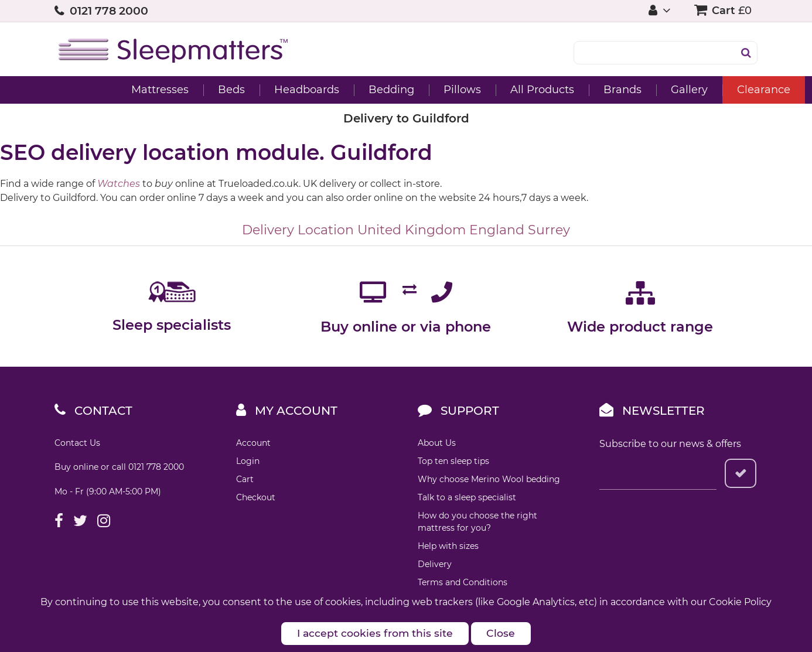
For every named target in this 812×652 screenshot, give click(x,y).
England (497, 230)
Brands (568, 90)
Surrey (549, 230)
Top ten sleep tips (453, 461)
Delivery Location (298, 230)
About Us (437, 443)
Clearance (709, 90)
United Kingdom (412, 230)
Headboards (252, 90)
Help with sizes (448, 546)
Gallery (635, 90)
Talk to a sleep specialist (467, 497)
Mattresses (105, 90)
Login (248, 461)
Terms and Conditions (463, 582)
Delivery (435, 564)
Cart (245, 479)
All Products (488, 90)
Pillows (408, 90)
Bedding (337, 90)
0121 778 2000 (109, 11)
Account (253, 443)
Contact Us (77, 443)
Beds (177, 90)
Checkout (256, 497)
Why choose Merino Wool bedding (489, 479)
